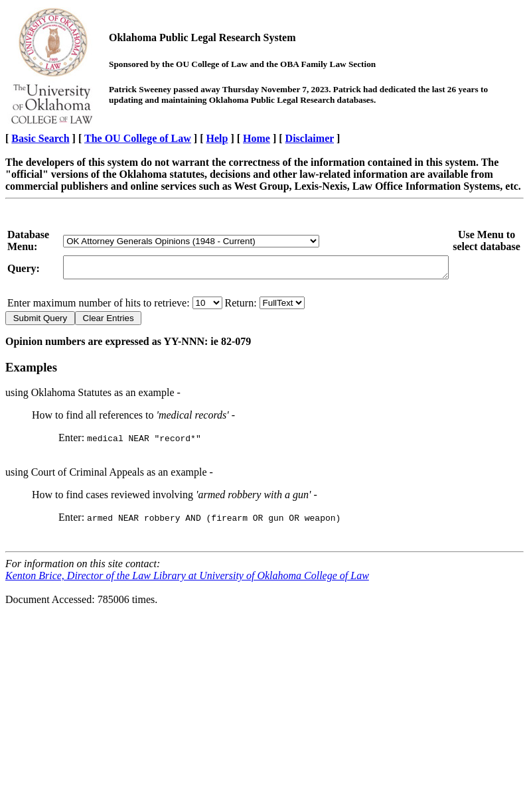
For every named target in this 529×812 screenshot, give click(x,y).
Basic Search (40, 138)
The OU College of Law (138, 138)
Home (257, 138)
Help (217, 138)
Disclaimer (310, 138)
